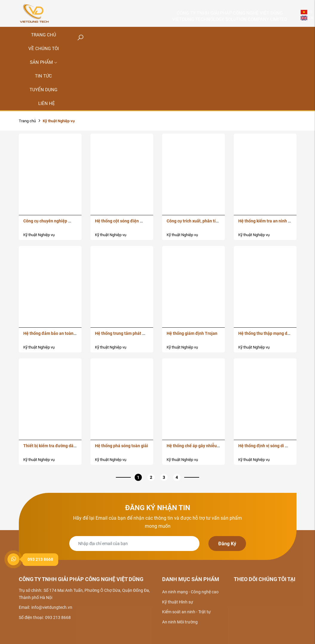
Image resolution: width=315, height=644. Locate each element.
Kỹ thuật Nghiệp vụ (39, 235)
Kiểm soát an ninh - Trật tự (186, 612)
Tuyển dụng (43, 90)
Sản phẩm (44, 62)
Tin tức (43, 76)
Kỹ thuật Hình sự (178, 602)
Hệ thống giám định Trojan (192, 333)
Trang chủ (27, 121)
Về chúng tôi (44, 49)
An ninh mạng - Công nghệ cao (190, 592)
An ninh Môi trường (180, 622)
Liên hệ (47, 103)
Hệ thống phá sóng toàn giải (122, 446)
